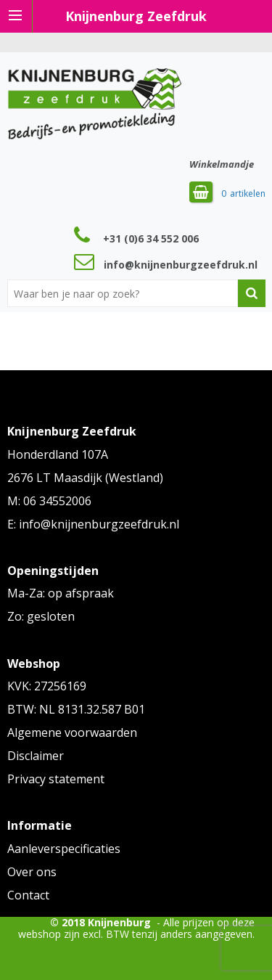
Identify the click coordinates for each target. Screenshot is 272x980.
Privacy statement (56, 779)
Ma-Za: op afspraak (61, 593)
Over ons (32, 872)
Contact (28, 895)
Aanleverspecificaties (64, 849)
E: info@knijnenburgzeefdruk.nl (93, 524)
